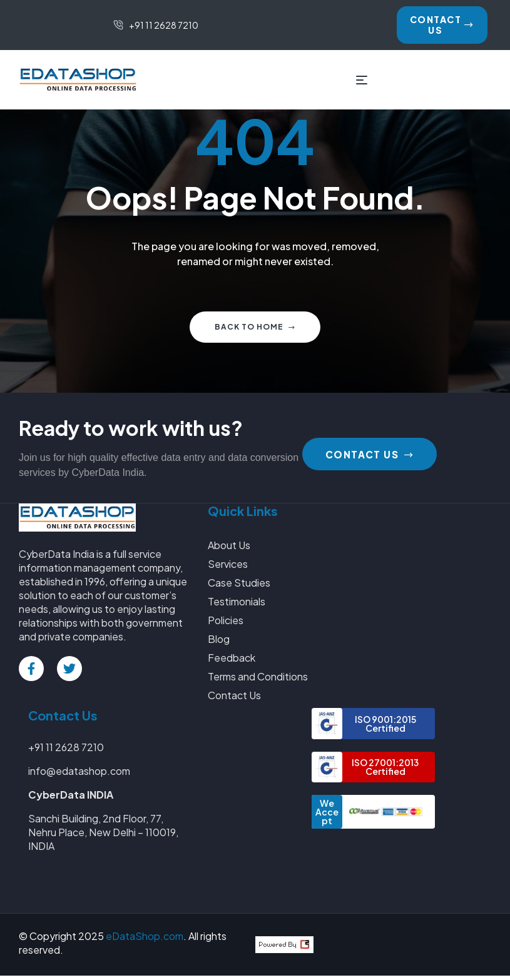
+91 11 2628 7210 (66, 751)
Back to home (255, 331)
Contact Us (234, 700)
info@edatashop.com (79, 775)
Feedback (232, 662)
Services (228, 568)
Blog (219, 643)
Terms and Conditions (258, 681)
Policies (226, 624)
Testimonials (237, 606)
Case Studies (239, 587)
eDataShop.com (145, 940)
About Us (229, 549)
